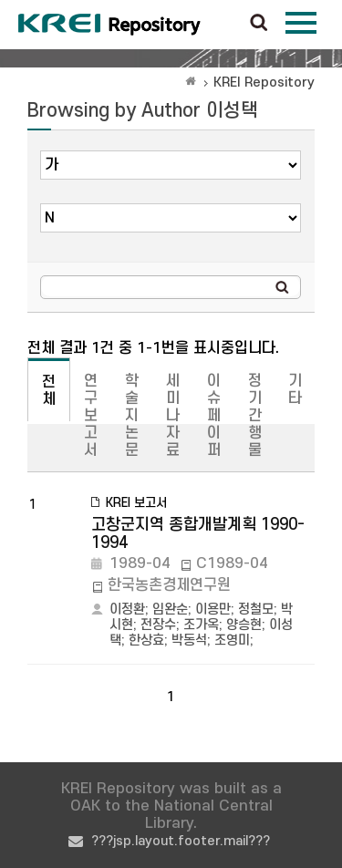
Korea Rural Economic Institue (109, 25)
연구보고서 (91, 416)
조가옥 (201, 625)
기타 (295, 390)
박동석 (189, 641)
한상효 (146, 641)
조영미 (232, 641)
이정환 (127, 610)
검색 (259, 24)
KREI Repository (264, 83)
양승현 (244, 625)
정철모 (256, 610)
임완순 (170, 610)
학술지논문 (132, 416)
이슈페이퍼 (214, 416)
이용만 (213, 610)
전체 (49, 391)
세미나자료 (173, 416)
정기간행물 (255, 416)
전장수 (158, 625)
